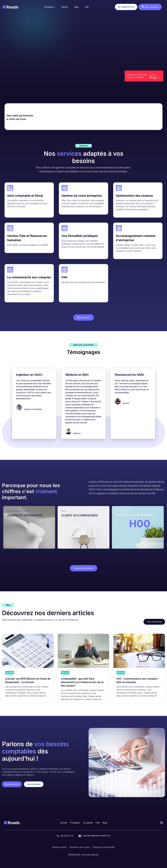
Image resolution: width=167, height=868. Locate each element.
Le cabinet (88, 823)
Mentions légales (59, 847)
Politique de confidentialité (104, 847)
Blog (77, 7)
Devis (34, 74)
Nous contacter (14, 74)
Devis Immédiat (34, 784)
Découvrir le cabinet (84, 568)
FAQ (87, 7)
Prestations (49, 7)
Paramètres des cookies (80, 847)
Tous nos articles (154, 622)
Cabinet (65, 7)
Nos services (84, 318)
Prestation (75, 823)
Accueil (64, 823)
